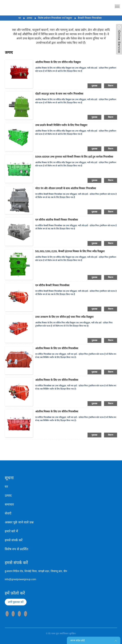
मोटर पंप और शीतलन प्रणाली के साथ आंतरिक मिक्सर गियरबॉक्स (66, 188)
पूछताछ (94, 86)
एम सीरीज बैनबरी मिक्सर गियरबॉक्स (52, 285)
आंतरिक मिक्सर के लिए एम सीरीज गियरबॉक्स (57, 348)
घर (20, 18)
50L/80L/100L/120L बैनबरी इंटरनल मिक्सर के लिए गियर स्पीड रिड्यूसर (70, 251)
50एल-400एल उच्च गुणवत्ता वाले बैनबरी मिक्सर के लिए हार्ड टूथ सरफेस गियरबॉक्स (74, 157)
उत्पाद (29, 18)
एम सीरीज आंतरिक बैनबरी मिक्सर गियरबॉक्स (57, 220)
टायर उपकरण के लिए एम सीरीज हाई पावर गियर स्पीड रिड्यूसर (64, 317)
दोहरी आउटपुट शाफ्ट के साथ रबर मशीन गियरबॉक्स (59, 94)
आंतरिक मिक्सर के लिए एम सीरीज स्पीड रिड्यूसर (58, 62)
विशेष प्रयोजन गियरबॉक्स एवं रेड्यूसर (55, 18)
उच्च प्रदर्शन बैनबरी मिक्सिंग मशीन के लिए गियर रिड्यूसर (61, 125)
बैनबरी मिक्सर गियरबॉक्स (90, 18)
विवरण (111, 86)
